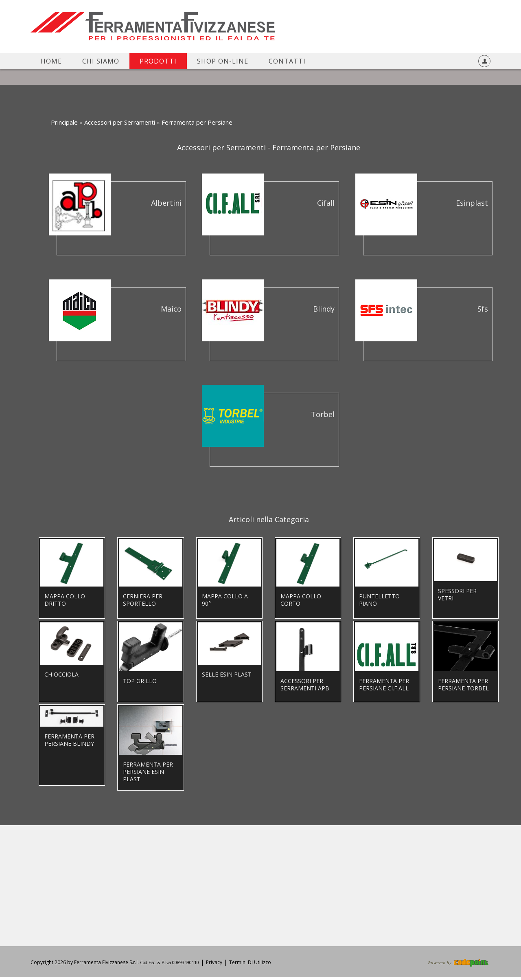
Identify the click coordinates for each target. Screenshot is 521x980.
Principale (64, 122)
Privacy (214, 965)
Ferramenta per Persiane (197, 122)
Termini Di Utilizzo (250, 965)
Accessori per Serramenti (120, 122)
